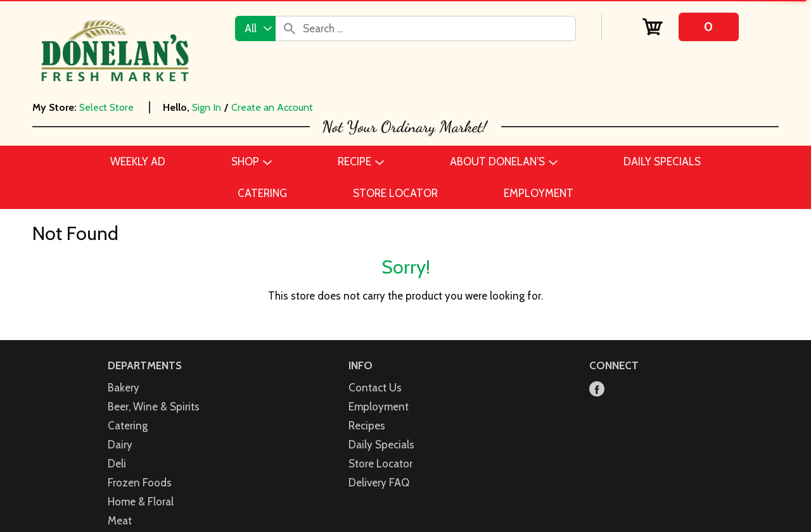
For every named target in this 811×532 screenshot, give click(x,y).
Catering (128, 507)
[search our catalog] (290, 28)
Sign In (207, 107)
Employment (379, 488)
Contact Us (375, 469)
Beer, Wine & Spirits (154, 488)
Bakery (124, 469)
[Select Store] (108, 107)
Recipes (367, 507)
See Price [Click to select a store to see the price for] (107, 231)
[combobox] (255, 28)
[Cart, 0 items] (690, 27)
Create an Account (272, 107)
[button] (383, 278)
